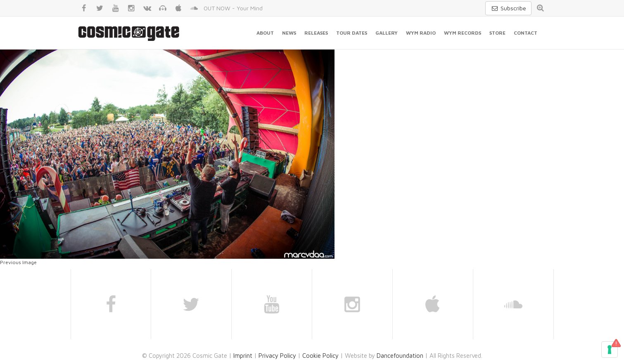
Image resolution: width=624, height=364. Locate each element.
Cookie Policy (320, 356)
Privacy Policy (277, 356)
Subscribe (508, 8)
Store (497, 33)
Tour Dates (352, 33)
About (265, 33)
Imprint (243, 356)
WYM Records (463, 33)
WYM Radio (421, 33)
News (289, 33)
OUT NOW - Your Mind (233, 8)
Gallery (387, 33)
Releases (316, 33)
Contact (526, 33)
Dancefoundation (400, 356)
